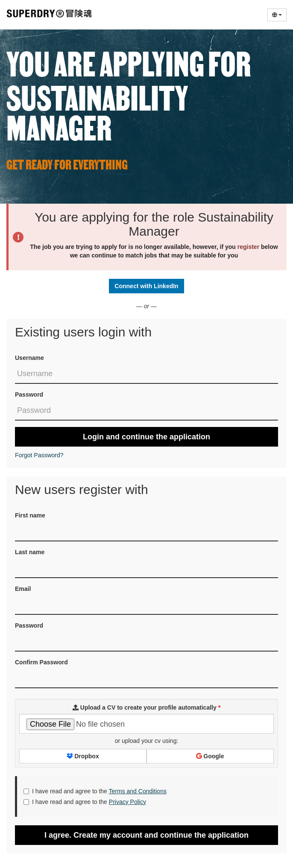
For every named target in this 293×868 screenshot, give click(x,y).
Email (23, 589)
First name (30, 515)
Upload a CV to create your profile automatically (146, 707)
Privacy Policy (127, 802)
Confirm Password (41, 662)
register (248, 247)
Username (29, 358)
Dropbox (83, 756)
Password (29, 395)
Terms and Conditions (138, 791)
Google (210, 756)
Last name (30, 552)
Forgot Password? (39, 455)
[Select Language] (277, 15)
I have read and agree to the (95, 791)
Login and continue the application (146, 437)
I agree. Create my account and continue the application (146, 835)
